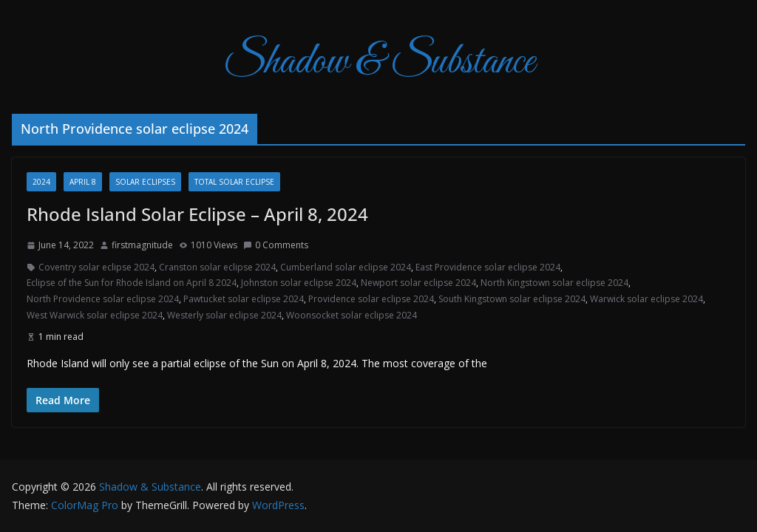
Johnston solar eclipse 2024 (299, 283)
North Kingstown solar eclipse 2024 (554, 283)
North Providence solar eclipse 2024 (103, 299)
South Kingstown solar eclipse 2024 (512, 299)
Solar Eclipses (145, 182)
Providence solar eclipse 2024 (371, 299)
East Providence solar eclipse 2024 (488, 267)
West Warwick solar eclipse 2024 (95, 315)
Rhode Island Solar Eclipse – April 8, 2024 (197, 214)
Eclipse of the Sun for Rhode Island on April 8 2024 (132, 283)
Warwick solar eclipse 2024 (646, 299)
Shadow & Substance (379, 62)
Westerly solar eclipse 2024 (224, 315)
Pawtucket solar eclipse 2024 (244, 299)
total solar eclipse (234, 182)
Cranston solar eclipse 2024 (217, 267)
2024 (41, 182)
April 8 (83, 182)
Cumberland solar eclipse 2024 (346, 267)
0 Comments (276, 245)
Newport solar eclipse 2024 (418, 283)
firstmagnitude (142, 245)
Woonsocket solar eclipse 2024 (352, 315)
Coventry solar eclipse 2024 (96, 267)
